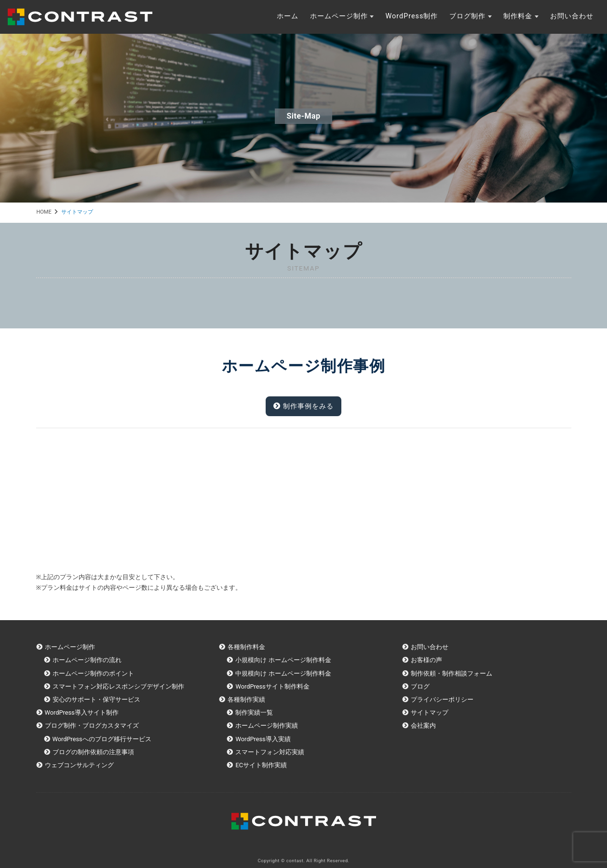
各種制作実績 (246, 699)
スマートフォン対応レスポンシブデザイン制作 (118, 686)
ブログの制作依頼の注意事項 (93, 752)
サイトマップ (430, 712)
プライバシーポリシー (442, 699)
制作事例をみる (303, 406)
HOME (44, 212)
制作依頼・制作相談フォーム (452, 673)
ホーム (288, 16)
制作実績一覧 (254, 712)
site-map (303, 116)
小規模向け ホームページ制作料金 (283, 660)
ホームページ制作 (339, 16)
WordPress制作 (411, 16)
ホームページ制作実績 (267, 726)
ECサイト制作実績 (261, 765)
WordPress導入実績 (263, 739)
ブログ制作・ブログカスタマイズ (92, 726)
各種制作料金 (246, 647)
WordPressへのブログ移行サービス (102, 739)
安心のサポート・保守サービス (96, 699)
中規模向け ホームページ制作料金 (283, 673)
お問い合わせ (572, 16)
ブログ (420, 686)
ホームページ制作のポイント (93, 673)
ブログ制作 (467, 16)
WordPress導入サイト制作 (82, 712)
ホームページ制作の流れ (87, 660)
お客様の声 (426, 660)
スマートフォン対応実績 (270, 752)
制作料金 (518, 16)
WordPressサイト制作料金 (272, 686)
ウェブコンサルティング (79, 765)
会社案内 (423, 726)
